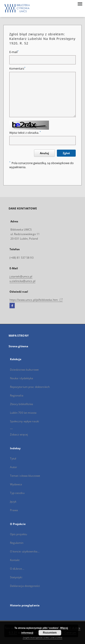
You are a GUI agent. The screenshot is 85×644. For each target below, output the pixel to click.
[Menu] (80, 4)
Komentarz (17, 69)
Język (13, 502)
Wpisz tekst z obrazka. (25, 133)
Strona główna (18, 346)
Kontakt (15, 560)
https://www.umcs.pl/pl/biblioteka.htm (36, 300)
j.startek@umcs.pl (21, 276)
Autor (14, 467)
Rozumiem (50, 633)
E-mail (14, 52)
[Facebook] (12, 306)
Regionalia (17, 395)
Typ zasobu (17, 493)
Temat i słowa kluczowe (25, 476)
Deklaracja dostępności (25, 586)
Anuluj (44, 153)
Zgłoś (66, 153)
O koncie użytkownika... (25, 551)
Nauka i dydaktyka (22, 378)
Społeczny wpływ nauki (25, 421)
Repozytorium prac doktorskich (30, 387)
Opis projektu (19, 534)
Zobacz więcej (19, 434)
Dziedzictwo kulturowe (24, 370)
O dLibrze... (17, 569)
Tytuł (13, 458)
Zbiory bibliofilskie (22, 404)
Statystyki (16, 577)
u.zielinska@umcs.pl (22, 281)
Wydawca (16, 484)
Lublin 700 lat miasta (23, 413)
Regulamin (17, 543)
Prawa (14, 510)
